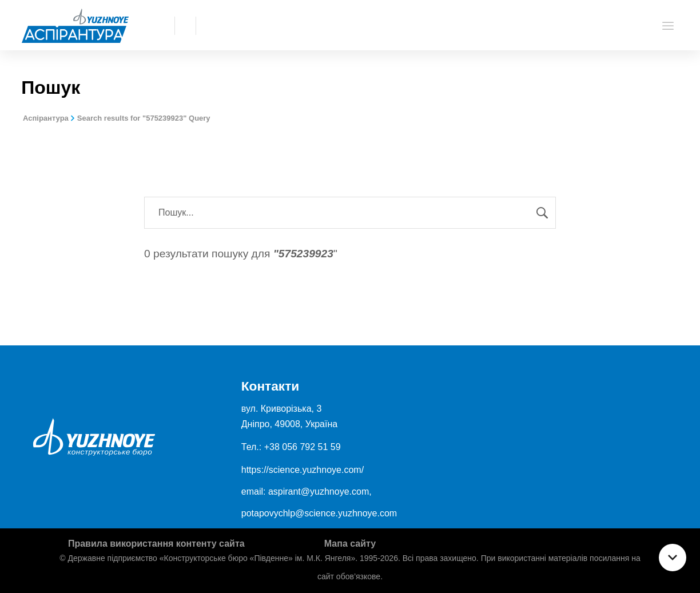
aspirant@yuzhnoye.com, (320, 491)
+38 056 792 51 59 (303, 447)
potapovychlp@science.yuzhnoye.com (319, 513)
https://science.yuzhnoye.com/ (303, 470)
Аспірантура (46, 118)
